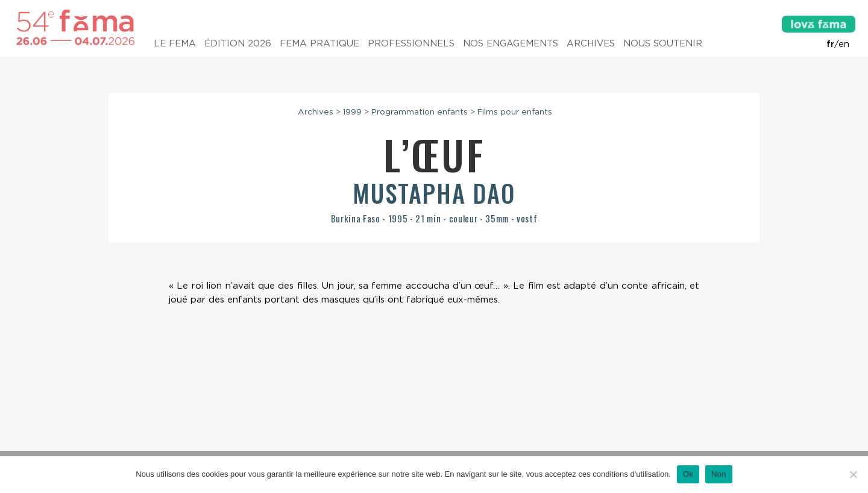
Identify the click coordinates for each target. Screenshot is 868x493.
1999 (352, 111)
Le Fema (175, 43)
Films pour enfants (515, 111)
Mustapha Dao (434, 193)
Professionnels (411, 43)
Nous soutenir (663, 43)
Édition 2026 (238, 43)
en (844, 44)
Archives (591, 43)
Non (719, 474)
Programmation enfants (420, 111)
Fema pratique (319, 43)
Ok (688, 474)
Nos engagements (511, 43)
